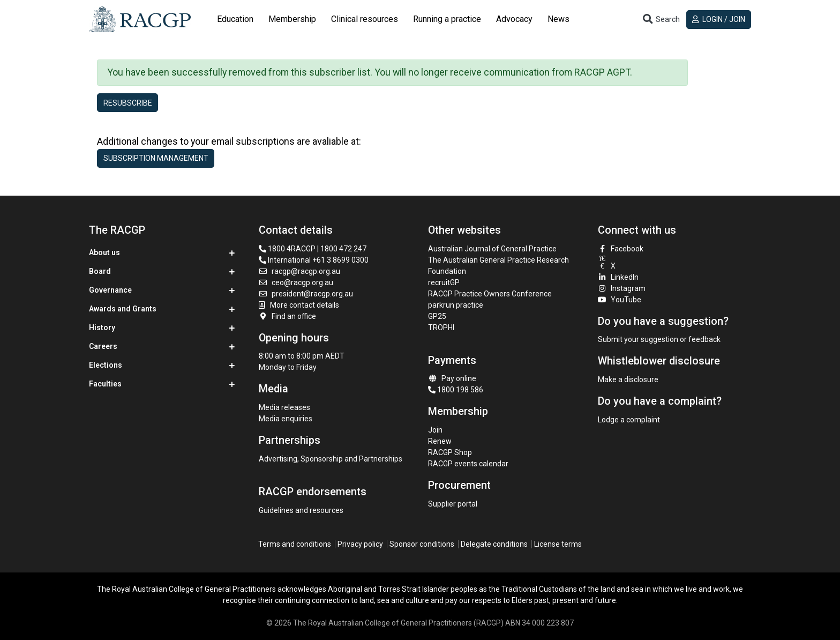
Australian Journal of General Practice (492, 249)
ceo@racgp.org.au (296, 282)
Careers (103, 346)
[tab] (235, 19)
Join (435, 430)
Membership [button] (292, 19)
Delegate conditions (494, 544)
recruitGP (444, 282)
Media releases (284, 407)
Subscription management (156, 158)
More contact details (305, 305)
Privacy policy (360, 544)
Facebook (621, 249)
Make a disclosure (628, 379)
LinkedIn (618, 277)
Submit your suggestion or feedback (659, 339)
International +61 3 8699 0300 (314, 260)
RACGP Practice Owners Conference (490, 294)
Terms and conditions (295, 544)
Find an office (288, 316)
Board (100, 271)
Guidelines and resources (301, 510)
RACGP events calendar (468, 464)
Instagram (622, 288)
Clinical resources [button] (365, 19)
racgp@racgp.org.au (300, 271)
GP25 (438, 316)
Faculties (105, 384)
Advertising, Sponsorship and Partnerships (331, 459)
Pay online (452, 378)
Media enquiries (286, 419)
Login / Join (719, 19)
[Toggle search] (661, 20)
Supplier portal (453, 504)
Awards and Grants (123, 309)
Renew (440, 441)
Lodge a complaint (629, 420)
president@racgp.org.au (306, 294)
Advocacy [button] (514, 19)
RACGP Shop (450, 452)
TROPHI (441, 328)
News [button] (558, 19)
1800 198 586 (456, 390)
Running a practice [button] (447, 19)
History (102, 328)
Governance (110, 290)
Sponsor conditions (422, 544)
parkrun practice (456, 305)
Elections (106, 365)
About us (104, 252)
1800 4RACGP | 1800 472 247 (313, 249)
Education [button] (235, 19)
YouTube (620, 300)
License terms (558, 544)
